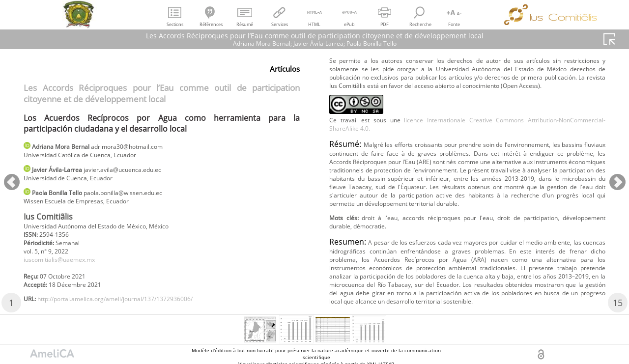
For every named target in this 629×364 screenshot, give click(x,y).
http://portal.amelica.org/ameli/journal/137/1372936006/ (439, 61)
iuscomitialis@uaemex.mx (66, 271)
